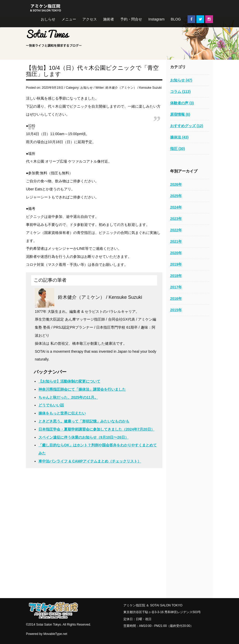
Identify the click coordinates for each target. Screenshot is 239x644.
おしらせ (48, 19)
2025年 (176, 196)
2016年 (176, 299)
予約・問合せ (131, 19)
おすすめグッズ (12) (187, 126)
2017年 (176, 287)
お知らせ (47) (181, 80)
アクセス (90, 19)
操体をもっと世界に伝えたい (62, 413)
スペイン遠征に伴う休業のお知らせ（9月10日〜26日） (84, 437)
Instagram (156, 19)
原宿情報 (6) (180, 114)
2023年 (176, 219)
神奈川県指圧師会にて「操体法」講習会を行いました (82, 389)
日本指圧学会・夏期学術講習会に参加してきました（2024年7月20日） (97, 429)
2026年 (176, 184)
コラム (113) (180, 92)
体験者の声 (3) (182, 103)
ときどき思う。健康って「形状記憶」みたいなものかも (84, 421)
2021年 (176, 241)
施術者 (109, 19)
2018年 (176, 276)
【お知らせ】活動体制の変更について (69, 381)
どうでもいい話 (51, 405)
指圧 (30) (178, 149)
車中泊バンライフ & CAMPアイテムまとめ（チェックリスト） (90, 461)
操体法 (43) (179, 137)
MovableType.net (55, 634)
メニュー (69, 19)
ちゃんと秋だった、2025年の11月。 (68, 397)
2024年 (176, 207)
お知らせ (87, 88)
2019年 (176, 264)
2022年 (176, 230)
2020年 (176, 253)
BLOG (176, 19)
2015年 (176, 310)
